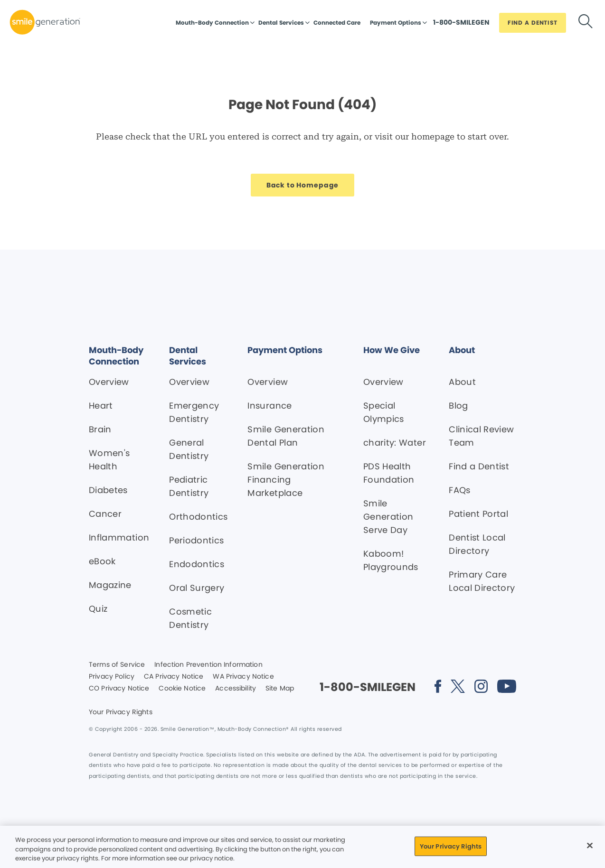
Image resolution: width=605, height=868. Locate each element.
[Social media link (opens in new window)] (438, 688)
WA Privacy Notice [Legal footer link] (243, 677)
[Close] (590, 845)
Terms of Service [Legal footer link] (117, 665)
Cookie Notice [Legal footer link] (182, 689)
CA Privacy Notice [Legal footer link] (174, 677)
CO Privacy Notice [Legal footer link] (119, 689)
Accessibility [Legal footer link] (236, 689)
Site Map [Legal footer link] (280, 689)
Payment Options (396, 23)
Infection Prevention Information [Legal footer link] (208, 665)
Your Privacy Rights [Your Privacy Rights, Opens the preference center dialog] (451, 846)
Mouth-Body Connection (212, 23)
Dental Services (281, 23)
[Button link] (461, 25)
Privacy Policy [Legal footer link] (112, 677)
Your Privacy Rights (121, 712)
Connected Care (337, 23)
